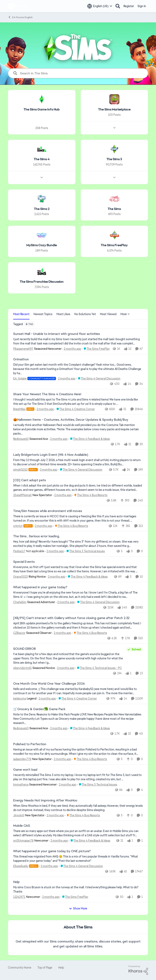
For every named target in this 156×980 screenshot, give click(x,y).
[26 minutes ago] (66, 378)
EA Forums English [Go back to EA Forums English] (20, 17)
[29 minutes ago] (44, 409)
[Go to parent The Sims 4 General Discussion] (98, 378)
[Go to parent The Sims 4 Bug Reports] (90, 495)
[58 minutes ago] (62, 495)
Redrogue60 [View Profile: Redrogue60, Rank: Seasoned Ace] (21, 439)
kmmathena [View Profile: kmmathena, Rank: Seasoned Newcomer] (21, 785)
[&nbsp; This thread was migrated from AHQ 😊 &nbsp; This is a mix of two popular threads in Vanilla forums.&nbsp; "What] (78, 859)
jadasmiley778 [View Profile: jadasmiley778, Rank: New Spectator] (22, 759)
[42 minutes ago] (48, 470)
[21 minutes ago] (72, 349)
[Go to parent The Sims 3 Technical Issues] (85, 551)
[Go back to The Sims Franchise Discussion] (42, 282)
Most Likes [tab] (63, 314)
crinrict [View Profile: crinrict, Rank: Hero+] (18, 526)
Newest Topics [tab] (43, 314)
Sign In (142, 6)
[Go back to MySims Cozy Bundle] (42, 245)
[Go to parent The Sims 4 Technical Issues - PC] (99, 668)
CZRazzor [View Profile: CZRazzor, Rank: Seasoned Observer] (19, 633)
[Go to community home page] (17, 6)
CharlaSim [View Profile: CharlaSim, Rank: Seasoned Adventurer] (20, 602)
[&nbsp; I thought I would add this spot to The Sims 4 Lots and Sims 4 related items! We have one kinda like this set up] (78, 402)
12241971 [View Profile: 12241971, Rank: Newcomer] (19, 897)
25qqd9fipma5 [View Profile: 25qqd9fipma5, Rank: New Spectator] (22, 495)
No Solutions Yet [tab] (85, 314)
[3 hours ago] (50, 897)
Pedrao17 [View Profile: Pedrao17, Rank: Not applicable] (19, 551)
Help (61, 968)
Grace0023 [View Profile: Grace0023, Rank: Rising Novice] (21, 577)
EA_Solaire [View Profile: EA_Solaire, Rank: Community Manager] (20, 378)
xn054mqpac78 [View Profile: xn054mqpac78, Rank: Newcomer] (23, 841)
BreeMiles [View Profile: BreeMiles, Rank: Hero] (19, 409)
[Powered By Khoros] (138, 970)
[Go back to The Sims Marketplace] (114, 110)
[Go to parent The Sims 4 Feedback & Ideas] (89, 439)
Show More (78, 908)
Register (129, 6)
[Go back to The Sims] (114, 209)
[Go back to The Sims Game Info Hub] (42, 110)
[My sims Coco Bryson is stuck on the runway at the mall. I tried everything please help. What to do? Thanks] (78, 890)
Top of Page (45, 968)
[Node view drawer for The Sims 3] (114, 177)
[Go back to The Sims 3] (114, 159)
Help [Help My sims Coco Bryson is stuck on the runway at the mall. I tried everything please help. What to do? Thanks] (16, 882)
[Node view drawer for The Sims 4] (42, 177)
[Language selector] (100, 6)
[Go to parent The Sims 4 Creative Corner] (75, 409)
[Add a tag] (29, 324)
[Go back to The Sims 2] (42, 209)
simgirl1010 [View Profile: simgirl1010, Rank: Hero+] (20, 470)
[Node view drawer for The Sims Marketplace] (114, 128)
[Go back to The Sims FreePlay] (114, 245)
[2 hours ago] (62, 633)
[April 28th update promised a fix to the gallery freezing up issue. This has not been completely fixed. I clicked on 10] (78, 626)
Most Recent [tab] (21, 314)
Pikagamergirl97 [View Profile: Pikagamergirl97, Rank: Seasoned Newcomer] (23, 349)
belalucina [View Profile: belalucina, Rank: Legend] (20, 699)
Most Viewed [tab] (108, 314)
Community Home (20, 968)
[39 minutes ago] (58, 439)
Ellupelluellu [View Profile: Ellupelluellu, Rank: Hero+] (21, 866)
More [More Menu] (125, 314)
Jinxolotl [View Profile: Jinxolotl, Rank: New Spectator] (19, 815)
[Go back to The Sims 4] (42, 159)
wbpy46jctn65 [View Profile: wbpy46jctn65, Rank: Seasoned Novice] (22, 668)
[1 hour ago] (43, 526)
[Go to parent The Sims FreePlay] (96, 349)
